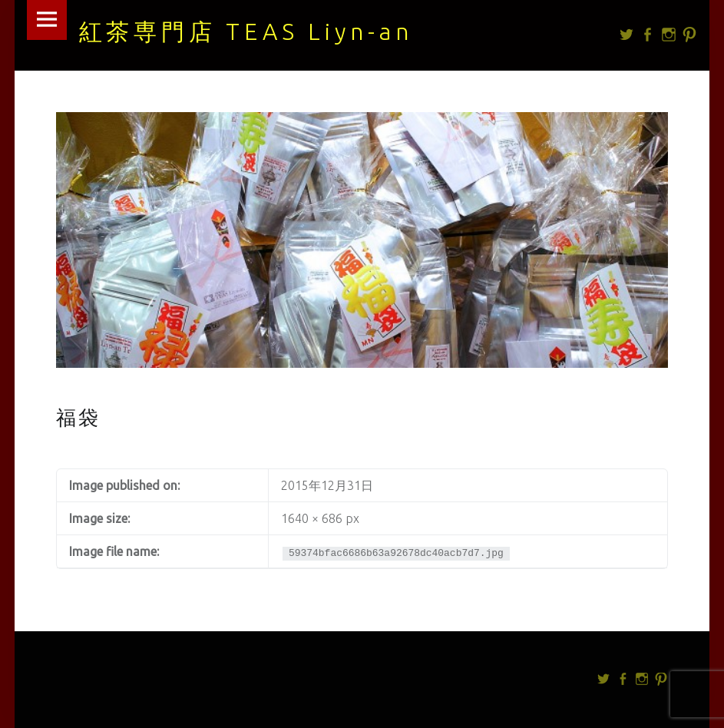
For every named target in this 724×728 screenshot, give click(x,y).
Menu (47, 20)
